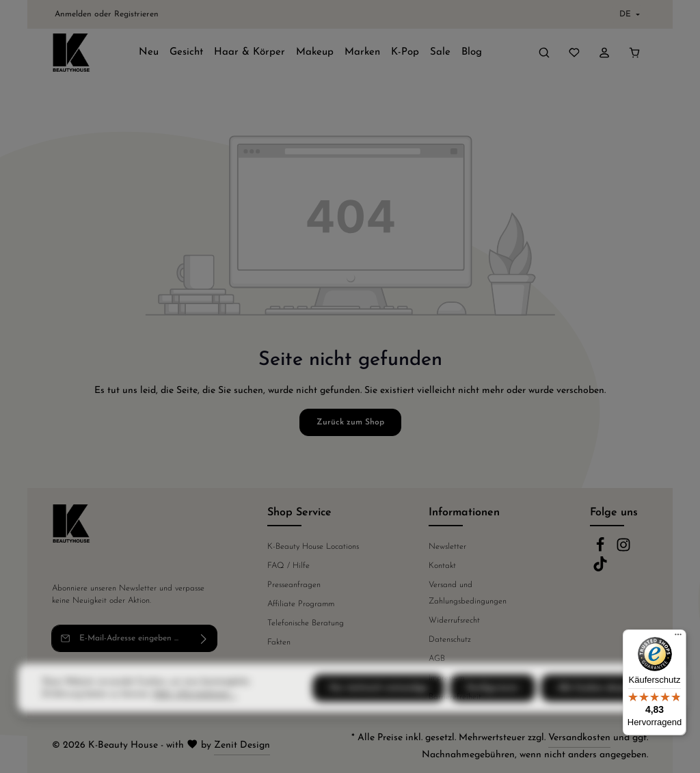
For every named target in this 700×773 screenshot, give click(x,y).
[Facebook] (602, 550)
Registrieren (136, 14)
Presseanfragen (294, 585)
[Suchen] (544, 53)
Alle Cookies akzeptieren (603, 715)
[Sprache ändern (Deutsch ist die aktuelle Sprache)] (628, 14)
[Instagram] (623, 550)
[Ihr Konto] (604, 53)
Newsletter (447, 547)
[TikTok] (600, 569)
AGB (437, 659)
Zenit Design (242, 745)
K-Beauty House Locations (313, 547)
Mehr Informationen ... (195, 721)
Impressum (446, 678)
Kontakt (442, 566)
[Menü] (678, 638)
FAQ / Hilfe (288, 566)
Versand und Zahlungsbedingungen (468, 593)
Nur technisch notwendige (378, 715)
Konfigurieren (493, 715)
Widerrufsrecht (454, 621)
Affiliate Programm (301, 604)
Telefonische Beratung (306, 623)
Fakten (279, 642)
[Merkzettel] (574, 53)
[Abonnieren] (204, 638)
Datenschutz (450, 640)
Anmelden (73, 14)
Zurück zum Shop (350, 422)
